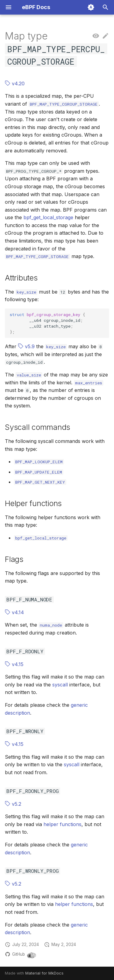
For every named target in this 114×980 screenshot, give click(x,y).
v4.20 (15, 83)
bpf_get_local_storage (48, 217)
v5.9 (26, 346)
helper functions (62, 824)
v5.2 (13, 804)
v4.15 (14, 664)
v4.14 (14, 612)
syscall (60, 685)
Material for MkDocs (44, 973)
